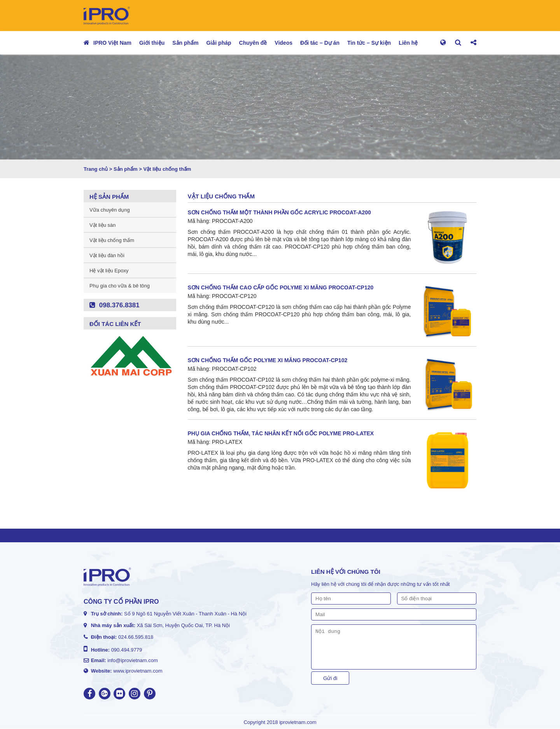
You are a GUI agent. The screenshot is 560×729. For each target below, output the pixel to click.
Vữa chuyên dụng (110, 210)
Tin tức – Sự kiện (369, 43)
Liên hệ (408, 43)
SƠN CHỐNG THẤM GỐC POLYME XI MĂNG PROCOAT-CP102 (268, 360)
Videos (283, 43)
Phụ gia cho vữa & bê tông (120, 286)
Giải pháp (219, 43)
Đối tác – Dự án (320, 43)
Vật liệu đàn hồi (107, 255)
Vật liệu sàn (102, 225)
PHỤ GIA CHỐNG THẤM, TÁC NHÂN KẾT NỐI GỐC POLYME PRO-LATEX (281, 433)
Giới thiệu (152, 43)
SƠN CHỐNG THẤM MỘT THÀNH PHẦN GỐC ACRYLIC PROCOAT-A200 (279, 212)
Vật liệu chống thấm (112, 240)
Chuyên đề (253, 43)
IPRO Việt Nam (112, 43)
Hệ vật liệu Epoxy (109, 271)
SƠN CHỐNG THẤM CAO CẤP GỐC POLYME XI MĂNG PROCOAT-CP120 (281, 287)
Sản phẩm (185, 43)
